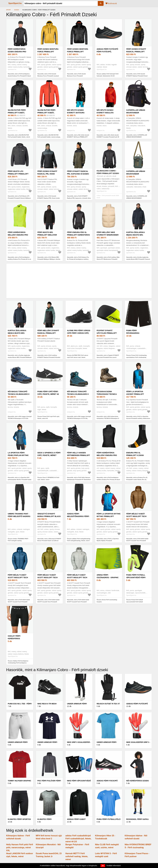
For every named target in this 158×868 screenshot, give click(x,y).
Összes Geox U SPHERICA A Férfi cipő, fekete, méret (48, 479)
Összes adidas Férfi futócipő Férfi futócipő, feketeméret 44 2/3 (108, 75)
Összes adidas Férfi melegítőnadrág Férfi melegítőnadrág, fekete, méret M (79, 541)
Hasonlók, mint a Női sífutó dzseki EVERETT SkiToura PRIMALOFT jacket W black (78, 137)
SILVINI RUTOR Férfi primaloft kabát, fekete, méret (17, 113)
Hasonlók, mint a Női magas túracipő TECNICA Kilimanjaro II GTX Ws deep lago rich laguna (20, 418)
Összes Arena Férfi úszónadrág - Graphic (107, 601)
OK (103, 866)
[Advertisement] (79, 281)
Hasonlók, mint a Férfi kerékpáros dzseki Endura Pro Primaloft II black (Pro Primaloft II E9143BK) (19, 76)
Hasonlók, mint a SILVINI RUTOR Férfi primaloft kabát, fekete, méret (19, 136)
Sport (9, 10)
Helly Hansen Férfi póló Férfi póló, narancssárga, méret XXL (20, 848)
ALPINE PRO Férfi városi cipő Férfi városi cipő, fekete (79, 333)
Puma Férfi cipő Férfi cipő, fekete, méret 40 (48, 393)
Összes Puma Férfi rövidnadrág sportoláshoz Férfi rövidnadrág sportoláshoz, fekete (136, 357)
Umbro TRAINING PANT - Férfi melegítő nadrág (19, 515)
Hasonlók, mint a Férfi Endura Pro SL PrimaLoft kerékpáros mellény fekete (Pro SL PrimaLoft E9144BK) (78, 259)
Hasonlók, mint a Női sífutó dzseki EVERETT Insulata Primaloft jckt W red (108, 137)
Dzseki (17, 10)
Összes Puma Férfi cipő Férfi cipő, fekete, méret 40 (49, 417)
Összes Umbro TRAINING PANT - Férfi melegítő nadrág (18, 540)
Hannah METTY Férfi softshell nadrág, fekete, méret (77, 856)
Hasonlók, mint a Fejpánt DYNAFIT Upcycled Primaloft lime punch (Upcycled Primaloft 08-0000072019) (108, 357)
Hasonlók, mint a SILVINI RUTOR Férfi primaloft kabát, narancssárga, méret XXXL (49, 137)
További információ (114, 866)
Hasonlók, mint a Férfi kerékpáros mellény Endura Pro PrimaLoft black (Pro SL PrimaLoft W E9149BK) (108, 480)
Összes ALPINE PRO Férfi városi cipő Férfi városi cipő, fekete (78, 356)
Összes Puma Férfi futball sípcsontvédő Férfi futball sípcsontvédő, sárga (135, 602)
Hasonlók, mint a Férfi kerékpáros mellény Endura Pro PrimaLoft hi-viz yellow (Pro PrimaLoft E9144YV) (19, 259)
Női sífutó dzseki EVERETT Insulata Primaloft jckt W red (107, 113)
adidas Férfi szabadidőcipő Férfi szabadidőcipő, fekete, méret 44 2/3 (78, 839)
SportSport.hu (15, 3)
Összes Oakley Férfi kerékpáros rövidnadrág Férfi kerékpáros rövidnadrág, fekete (18, 663)
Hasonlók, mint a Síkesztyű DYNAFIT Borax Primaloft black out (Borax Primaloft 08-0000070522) (49, 541)
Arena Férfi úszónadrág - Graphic (108, 576)
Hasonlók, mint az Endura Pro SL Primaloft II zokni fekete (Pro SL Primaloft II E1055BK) (137, 480)
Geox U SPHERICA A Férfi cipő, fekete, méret (49, 454)
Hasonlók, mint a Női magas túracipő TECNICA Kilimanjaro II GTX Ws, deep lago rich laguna (79, 418)
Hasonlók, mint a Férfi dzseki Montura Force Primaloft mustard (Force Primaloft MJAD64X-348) (48, 76)
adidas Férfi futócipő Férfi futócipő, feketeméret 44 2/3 (107, 52)
